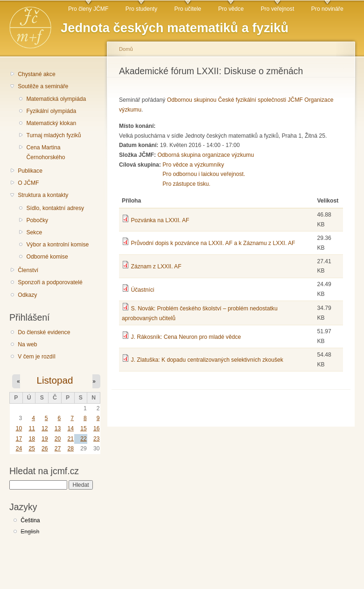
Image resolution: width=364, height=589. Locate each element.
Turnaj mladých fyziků (53, 135)
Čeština (30, 520)
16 (97, 428)
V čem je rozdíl (36, 357)
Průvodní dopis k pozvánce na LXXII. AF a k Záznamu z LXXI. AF (213, 243)
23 (97, 439)
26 (45, 449)
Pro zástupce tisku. (186, 184)
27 (58, 449)
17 (19, 439)
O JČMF (28, 183)
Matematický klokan (51, 123)
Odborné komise (47, 257)
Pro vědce (231, 9)
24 (19, 449)
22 (84, 439)
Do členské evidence (44, 332)
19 (45, 439)
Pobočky (37, 220)
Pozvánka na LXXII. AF (160, 220)
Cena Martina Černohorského (45, 152)
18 (32, 439)
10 (19, 428)
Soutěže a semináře (43, 86)
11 (32, 428)
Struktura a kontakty (43, 195)
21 (70, 439)
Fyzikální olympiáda (51, 111)
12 (45, 428)
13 (58, 428)
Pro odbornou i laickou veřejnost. (204, 174)
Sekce (34, 232)
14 (70, 428)
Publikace (30, 171)
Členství (28, 270)
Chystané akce (36, 74)
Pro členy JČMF (88, 9)
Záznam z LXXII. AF (156, 266)
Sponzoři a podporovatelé (50, 282)
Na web (27, 344)
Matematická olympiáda (56, 99)
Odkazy (27, 295)
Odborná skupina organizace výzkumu (206, 155)
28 (70, 449)
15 (84, 428)
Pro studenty (141, 9)
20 (58, 439)
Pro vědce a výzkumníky (193, 165)
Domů (126, 49)
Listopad (55, 380)
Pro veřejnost (278, 9)
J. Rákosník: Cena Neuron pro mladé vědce (186, 337)
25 (32, 449)
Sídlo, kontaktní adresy (55, 208)
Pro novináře (327, 9)
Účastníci (142, 290)
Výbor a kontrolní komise (57, 245)
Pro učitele (188, 9)
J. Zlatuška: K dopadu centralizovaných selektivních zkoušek (207, 360)
